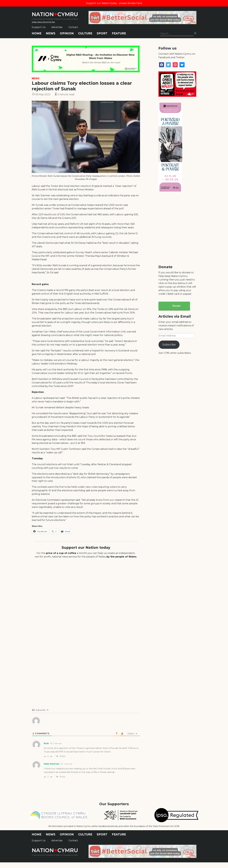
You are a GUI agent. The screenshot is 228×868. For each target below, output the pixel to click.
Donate (176, 306)
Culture (85, 33)
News (51, 33)
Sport (102, 33)
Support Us (39, 27)
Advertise (57, 27)
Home (37, 33)
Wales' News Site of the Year (43, 22)
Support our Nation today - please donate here (114, 3)
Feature (119, 33)
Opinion (67, 33)
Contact (73, 27)
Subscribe (169, 345)
